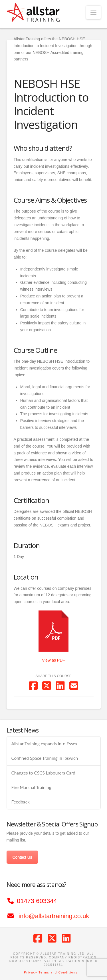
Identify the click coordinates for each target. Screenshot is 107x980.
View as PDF (53, 660)
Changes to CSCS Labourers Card (43, 773)
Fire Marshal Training (31, 787)
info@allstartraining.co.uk (54, 916)
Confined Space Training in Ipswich (45, 758)
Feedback (20, 802)
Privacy (31, 972)
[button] (93, 12)
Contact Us (22, 857)
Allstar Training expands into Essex (44, 744)
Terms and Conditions (58, 972)
